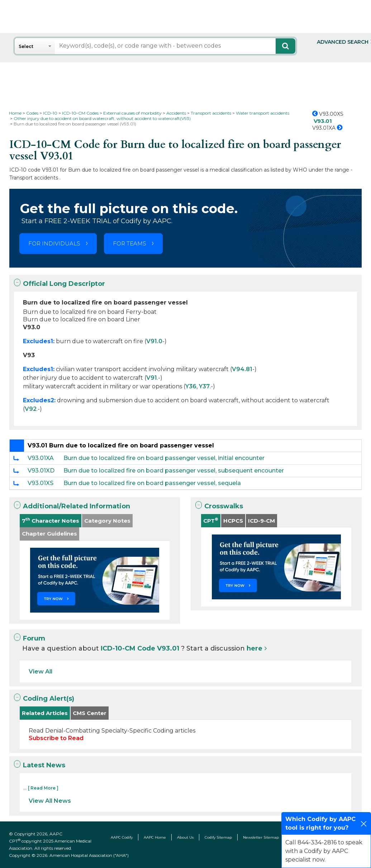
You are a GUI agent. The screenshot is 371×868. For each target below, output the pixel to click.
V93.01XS (41, 483)
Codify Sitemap (218, 837)
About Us (185, 837)
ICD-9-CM (261, 521)
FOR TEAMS (130, 243)
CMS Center (90, 713)
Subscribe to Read (56, 738)
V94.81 (242, 369)
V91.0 (154, 341)
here (255, 648)
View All (41, 672)
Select (26, 46)
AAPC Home (155, 837)
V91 (152, 378)
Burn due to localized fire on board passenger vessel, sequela (152, 483)
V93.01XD (41, 471)
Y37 (204, 386)
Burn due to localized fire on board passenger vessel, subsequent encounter (174, 471)
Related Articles (45, 713)
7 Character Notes (51, 520)
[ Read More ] (43, 788)
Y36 (191, 386)
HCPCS (233, 521)
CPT (211, 520)
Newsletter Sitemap (261, 837)
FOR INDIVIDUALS (54, 243)
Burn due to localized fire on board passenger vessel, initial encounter (164, 458)
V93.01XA (41, 458)
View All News (50, 801)
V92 (31, 409)
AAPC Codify (122, 837)
